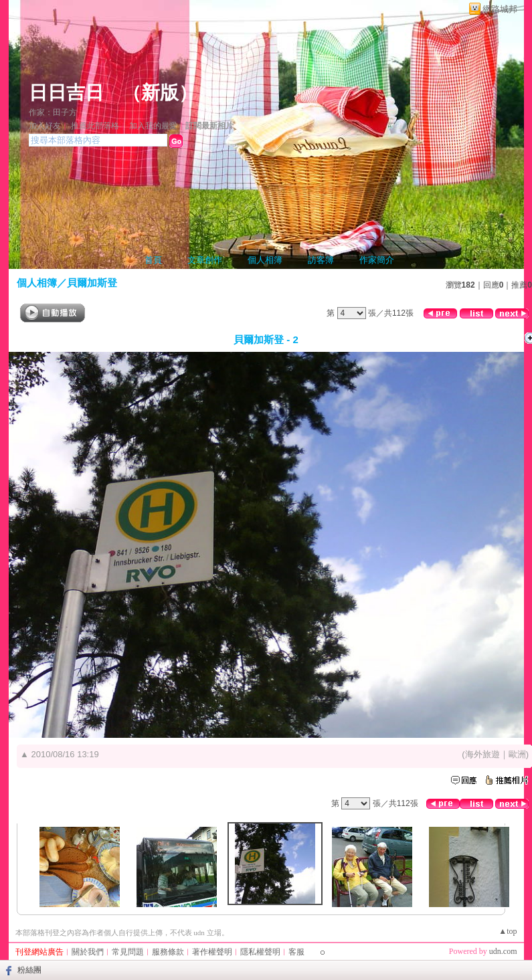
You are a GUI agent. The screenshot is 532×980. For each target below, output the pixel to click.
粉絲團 (29, 970)
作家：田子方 (53, 112)
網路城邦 (500, 9)
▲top (508, 931)
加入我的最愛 (153, 126)
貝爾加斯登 (92, 283)
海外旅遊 (482, 754)
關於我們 (88, 952)
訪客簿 (321, 260)
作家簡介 (377, 260)
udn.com (503, 951)
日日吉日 (66, 93)
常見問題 (128, 952)
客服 (296, 952)
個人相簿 (265, 260)
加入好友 (45, 126)
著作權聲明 (212, 952)
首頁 (153, 260)
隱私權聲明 (260, 952)
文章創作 (205, 260)
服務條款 (168, 952)
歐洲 (517, 754)
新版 (160, 93)
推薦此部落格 (95, 126)
